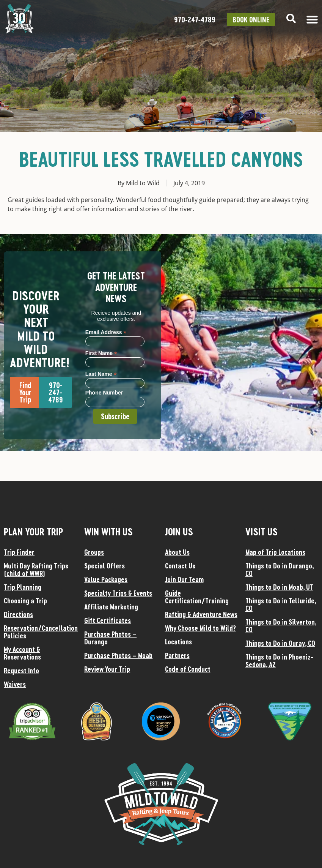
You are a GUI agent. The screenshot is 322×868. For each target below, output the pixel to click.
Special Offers (104, 566)
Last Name (101, 374)
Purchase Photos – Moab (118, 655)
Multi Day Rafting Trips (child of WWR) (36, 570)
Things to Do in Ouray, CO (280, 643)
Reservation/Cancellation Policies (40, 632)
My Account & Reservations (22, 653)
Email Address (106, 332)
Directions (18, 614)
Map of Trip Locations (275, 552)
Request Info (21, 671)
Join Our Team (184, 579)
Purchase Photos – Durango (110, 638)
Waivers (15, 684)
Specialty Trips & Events (118, 593)
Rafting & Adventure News (201, 614)
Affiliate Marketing (111, 607)
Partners (177, 655)
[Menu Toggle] (312, 19)
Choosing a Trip (25, 601)
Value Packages (106, 579)
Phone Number (104, 393)
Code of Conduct (188, 669)
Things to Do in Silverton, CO (281, 626)
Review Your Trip (107, 669)
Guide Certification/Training (197, 597)
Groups (94, 552)
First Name (101, 353)
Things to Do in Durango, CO (280, 570)
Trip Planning (23, 587)
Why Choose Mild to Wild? (200, 628)
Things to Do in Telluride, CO (281, 604)
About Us (177, 552)
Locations (178, 642)
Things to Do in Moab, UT (279, 587)
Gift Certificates (108, 620)
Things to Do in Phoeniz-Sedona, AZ (279, 661)
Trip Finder (19, 552)
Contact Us (180, 566)
